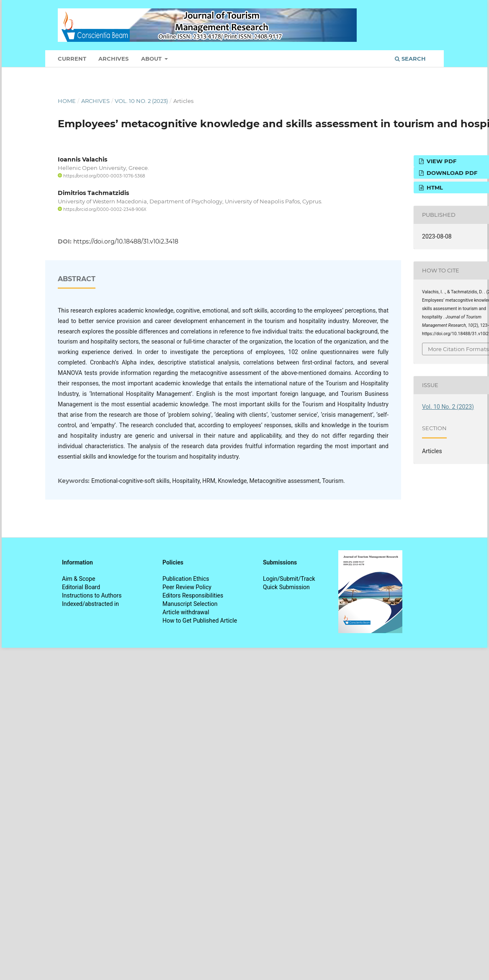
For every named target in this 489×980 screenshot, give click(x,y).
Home (67, 101)
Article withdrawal (186, 612)
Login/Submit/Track (289, 579)
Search (410, 59)
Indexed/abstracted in (90, 604)
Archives (113, 59)
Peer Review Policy (187, 587)
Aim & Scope (78, 579)
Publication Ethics (186, 579)
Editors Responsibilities (193, 595)
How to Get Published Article (200, 621)
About (152, 59)
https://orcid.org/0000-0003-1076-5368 (101, 176)
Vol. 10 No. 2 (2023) (141, 101)
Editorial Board (81, 587)
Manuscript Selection (190, 604)
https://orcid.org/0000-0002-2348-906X (102, 209)
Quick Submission (286, 587)
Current (72, 59)
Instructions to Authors (92, 595)
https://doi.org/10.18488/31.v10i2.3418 (126, 241)
